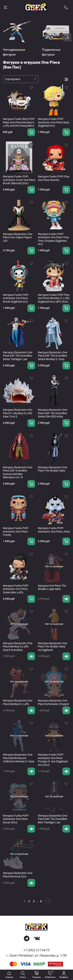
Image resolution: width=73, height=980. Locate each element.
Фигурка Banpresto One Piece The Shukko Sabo (53, 469)
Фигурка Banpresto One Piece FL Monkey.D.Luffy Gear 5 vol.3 (18, 413)
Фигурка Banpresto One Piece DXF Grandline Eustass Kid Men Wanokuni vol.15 (18, 472)
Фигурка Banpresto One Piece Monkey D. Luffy (18, 702)
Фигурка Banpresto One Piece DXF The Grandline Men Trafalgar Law (53, 819)
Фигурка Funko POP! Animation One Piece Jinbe (54, 530)
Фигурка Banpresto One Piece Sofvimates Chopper (53, 702)
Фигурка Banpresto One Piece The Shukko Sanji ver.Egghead (53, 647)
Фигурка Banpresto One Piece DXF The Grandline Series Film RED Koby (53, 413)
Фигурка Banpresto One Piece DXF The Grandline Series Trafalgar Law (18, 356)
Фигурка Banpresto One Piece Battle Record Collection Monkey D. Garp (19, 758)
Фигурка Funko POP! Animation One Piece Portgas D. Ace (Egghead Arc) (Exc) (53, 760)
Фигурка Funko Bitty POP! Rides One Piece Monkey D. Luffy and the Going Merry (19, 122)
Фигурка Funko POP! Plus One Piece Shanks (54, 178)
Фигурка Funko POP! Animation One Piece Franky (16, 531)
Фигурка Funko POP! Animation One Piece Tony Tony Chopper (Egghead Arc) (53, 239)
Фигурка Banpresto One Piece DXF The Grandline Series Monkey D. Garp (53, 356)
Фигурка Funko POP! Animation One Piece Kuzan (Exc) (16, 819)
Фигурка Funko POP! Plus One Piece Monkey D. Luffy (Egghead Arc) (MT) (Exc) (54, 298)
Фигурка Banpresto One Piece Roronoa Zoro (18, 875)
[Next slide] (67, 38)
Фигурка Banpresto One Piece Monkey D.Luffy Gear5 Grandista (18, 647)
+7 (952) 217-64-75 (37, 950)
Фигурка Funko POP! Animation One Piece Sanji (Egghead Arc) (53, 122)
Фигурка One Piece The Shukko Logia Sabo (52, 587)
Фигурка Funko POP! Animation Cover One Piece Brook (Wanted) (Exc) (19, 180)
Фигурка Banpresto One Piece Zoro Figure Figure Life (18, 237)
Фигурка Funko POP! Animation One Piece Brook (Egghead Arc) (16, 298)
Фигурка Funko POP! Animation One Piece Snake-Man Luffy (16, 589)
